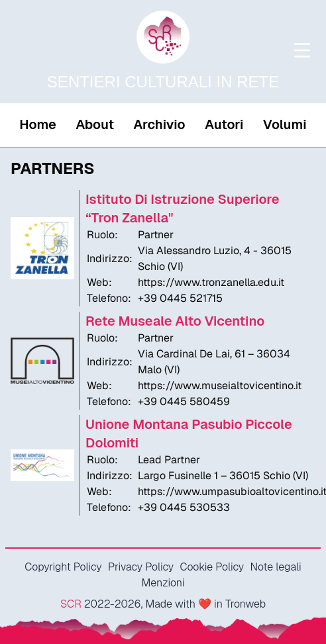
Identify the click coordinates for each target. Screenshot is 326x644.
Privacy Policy (141, 567)
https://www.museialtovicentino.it (220, 386)
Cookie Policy (212, 567)
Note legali (275, 567)
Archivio (159, 124)
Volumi (285, 124)
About (95, 124)
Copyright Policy (63, 567)
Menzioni (163, 583)
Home (37, 124)
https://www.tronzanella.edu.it (211, 282)
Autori (224, 124)
